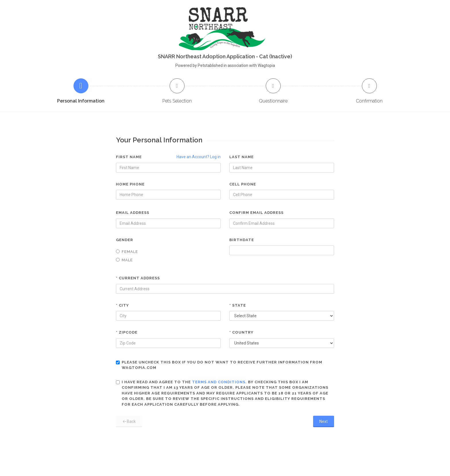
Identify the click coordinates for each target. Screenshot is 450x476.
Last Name (242, 157)
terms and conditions (219, 382)
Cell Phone (243, 184)
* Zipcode (127, 332)
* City (122, 305)
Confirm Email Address (256, 213)
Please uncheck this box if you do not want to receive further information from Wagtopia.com (219, 365)
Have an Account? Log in (199, 157)
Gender (125, 240)
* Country (241, 332)
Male (124, 260)
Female (127, 252)
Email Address (133, 213)
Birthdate (242, 240)
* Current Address (138, 278)
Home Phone (130, 184)
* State (238, 305)
